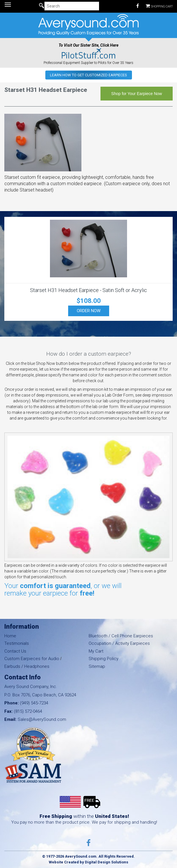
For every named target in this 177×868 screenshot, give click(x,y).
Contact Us (15, 651)
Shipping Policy (104, 659)
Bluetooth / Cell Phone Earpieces (121, 636)
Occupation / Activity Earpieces (119, 643)
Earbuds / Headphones (27, 666)
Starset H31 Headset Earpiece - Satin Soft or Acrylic (88, 290)
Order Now (89, 311)
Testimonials (17, 643)
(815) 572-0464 (28, 711)
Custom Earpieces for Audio (32, 659)
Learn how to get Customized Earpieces (88, 75)
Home (10, 636)
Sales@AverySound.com (42, 719)
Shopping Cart (159, 6)
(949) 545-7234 (34, 703)
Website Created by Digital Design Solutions (88, 862)
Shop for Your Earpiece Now (137, 94)
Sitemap (97, 666)
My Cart (96, 651)
